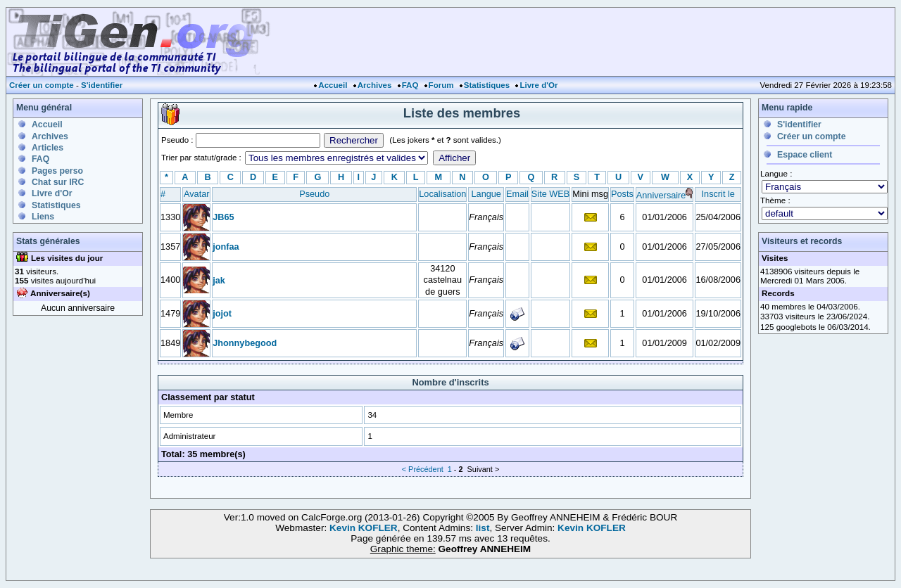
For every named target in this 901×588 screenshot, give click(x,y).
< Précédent (423, 469)
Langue (486, 194)
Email (517, 194)
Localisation (442, 194)
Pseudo (314, 194)
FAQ (410, 85)
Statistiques (487, 85)
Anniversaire (661, 195)
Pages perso (57, 171)
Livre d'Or (538, 85)
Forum (441, 85)
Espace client (805, 155)
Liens (43, 217)
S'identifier (102, 85)
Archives (375, 85)
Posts (622, 194)
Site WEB (550, 194)
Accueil (333, 85)
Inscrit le (718, 194)
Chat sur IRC (58, 182)
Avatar (196, 194)
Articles (48, 148)
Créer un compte (42, 85)
